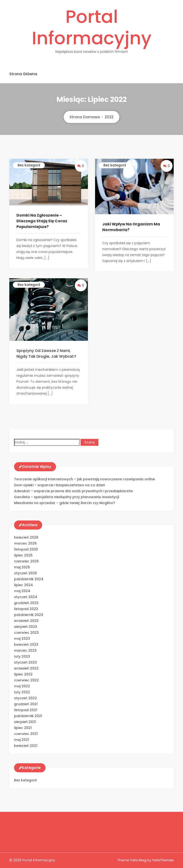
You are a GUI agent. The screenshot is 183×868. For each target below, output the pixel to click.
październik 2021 (28, 716)
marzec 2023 (25, 650)
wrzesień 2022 (26, 668)
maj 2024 (22, 591)
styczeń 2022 (25, 698)
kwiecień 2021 (26, 746)
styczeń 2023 (25, 662)
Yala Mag (139, 860)
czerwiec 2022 (26, 680)
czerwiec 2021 (26, 734)
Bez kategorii (29, 165)
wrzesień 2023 (26, 621)
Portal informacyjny (92, 27)
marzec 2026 (25, 543)
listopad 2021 (26, 710)
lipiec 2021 (23, 728)
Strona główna (23, 74)
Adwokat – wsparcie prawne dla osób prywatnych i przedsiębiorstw (74, 491)
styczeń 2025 (25, 573)
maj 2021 (22, 740)
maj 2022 (22, 686)
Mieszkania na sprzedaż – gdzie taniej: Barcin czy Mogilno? (65, 503)
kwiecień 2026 (26, 537)
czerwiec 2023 (26, 633)
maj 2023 (22, 639)
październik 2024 (29, 579)
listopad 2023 (26, 609)
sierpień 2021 (25, 722)
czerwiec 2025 (26, 561)
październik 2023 (29, 615)
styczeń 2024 (26, 597)
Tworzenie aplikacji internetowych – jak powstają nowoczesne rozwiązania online (84, 479)
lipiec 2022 (23, 674)
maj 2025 (22, 567)
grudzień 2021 (26, 704)
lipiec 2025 (23, 555)
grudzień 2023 (26, 603)
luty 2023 (22, 656)
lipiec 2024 (23, 585)
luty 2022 (22, 692)
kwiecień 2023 (26, 645)
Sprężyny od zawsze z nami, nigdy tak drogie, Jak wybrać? (46, 354)
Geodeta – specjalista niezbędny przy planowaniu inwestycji (66, 497)
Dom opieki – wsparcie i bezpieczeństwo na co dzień (60, 485)
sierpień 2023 (26, 627)
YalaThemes (163, 860)
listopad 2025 (26, 549)
